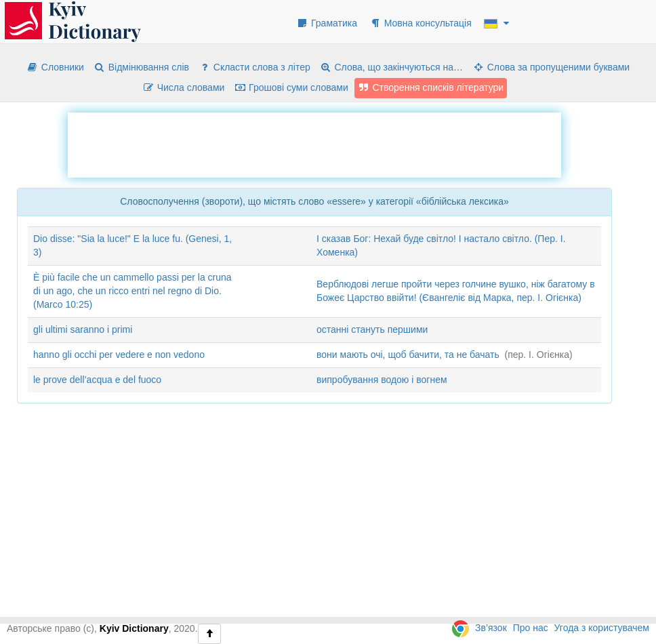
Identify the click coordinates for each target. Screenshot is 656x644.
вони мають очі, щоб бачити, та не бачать (408, 355)
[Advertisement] (314, 143)
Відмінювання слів (141, 67)
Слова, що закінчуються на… (391, 67)
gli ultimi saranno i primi (83, 329)
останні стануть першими (372, 329)
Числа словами (184, 87)
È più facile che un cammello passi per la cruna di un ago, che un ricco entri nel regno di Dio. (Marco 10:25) (132, 291)
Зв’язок (491, 628)
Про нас (531, 628)
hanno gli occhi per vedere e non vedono (119, 355)
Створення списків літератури (431, 87)
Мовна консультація (421, 23)
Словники (55, 67)
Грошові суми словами (291, 87)
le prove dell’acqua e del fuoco (97, 380)
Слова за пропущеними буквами (551, 67)
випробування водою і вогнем (382, 380)
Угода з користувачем (602, 628)
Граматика (327, 23)
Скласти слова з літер (254, 67)
